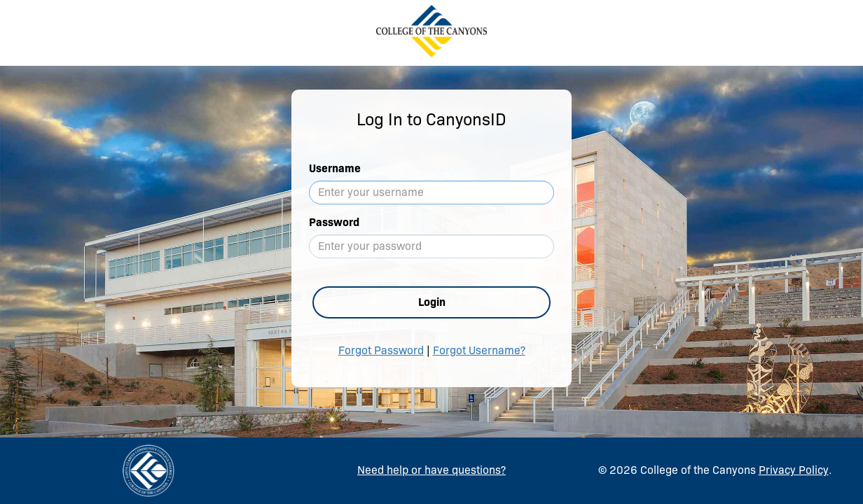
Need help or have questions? (431, 470)
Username (335, 168)
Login (432, 302)
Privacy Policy (794, 470)
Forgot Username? (479, 350)
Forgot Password (381, 350)
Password (334, 222)
